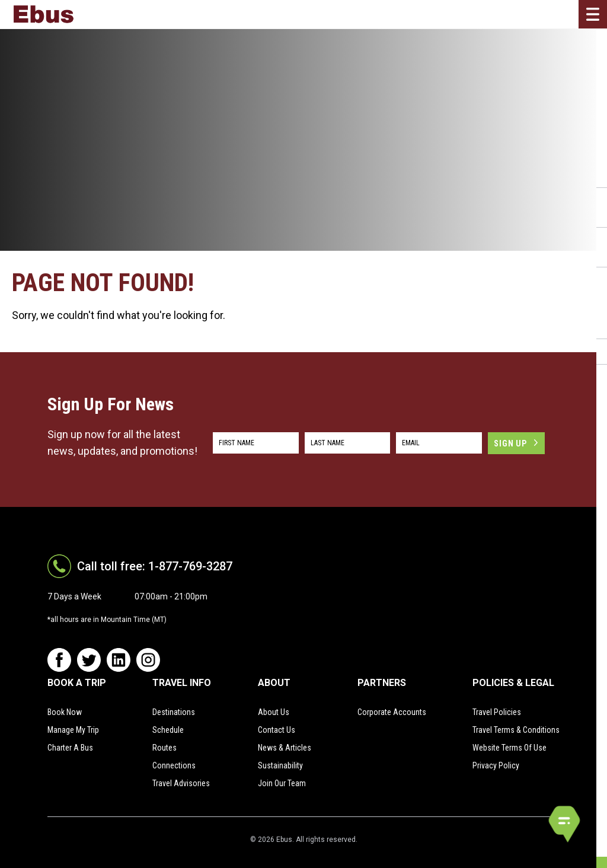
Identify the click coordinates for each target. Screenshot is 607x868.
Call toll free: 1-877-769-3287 (155, 566)
